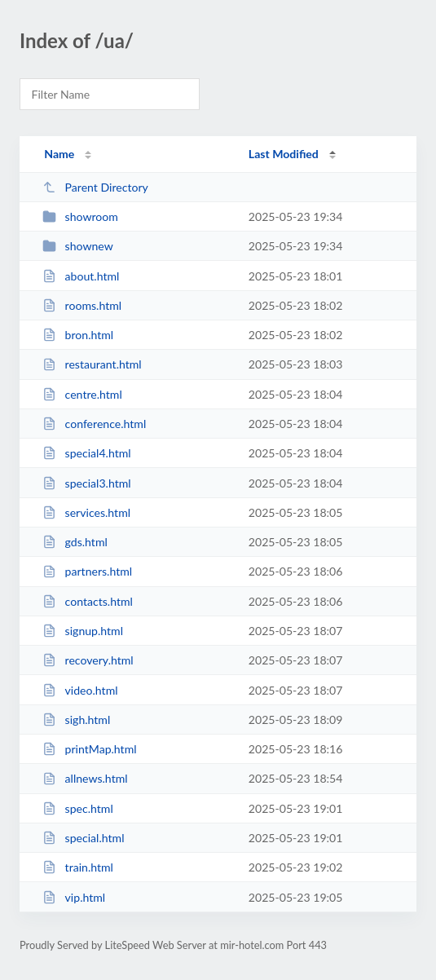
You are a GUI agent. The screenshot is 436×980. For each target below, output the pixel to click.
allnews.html (85, 778)
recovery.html (88, 660)
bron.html (78, 335)
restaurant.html (92, 364)
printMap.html (89, 749)
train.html (78, 867)
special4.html (86, 453)
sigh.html (76, 720)
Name (59, 154)
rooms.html (82, 305)
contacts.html (88, 601)
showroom (80, 216)
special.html (83, 838)
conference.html (94, 424)
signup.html (83, 631)
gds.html (75, 542)
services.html (86, 512)
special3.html (86, 483)
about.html (81, 276)
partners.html (87, 571)
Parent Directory (95, 187)
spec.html (78, 808)
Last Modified (284, 154)
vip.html (74, 897)
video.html (80, 690)
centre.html (82, 394)
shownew (78, 246)
